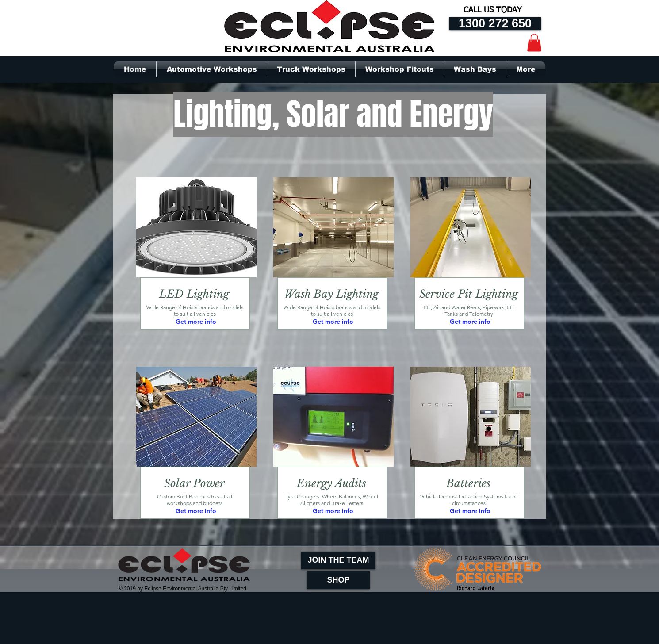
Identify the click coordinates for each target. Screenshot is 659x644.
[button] (534, 43)
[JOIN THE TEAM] (338, 560)
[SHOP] (338, 580)
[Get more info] (196, 322)
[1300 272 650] (495, 24)
